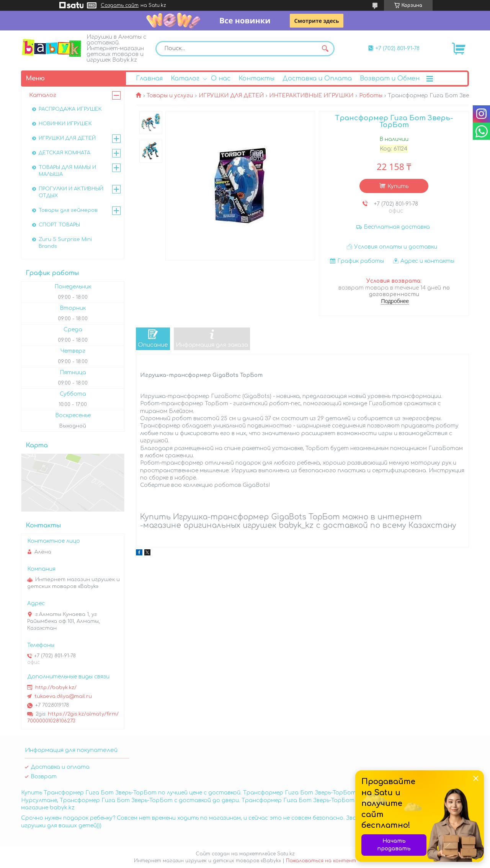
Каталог (185, 79)
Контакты (256, 79)
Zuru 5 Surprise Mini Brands (65, 243)
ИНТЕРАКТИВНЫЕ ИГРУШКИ (311, 96)
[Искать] (325, 49)
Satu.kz (286, 854)
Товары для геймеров (68, 210)
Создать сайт (120, 5)
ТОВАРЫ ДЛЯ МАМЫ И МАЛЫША (67, 171)
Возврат (44, 777)
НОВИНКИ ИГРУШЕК (65, 124)
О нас (221, 79)
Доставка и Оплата (317, 79)
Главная (149, 79)
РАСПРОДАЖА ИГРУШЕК (70, 109)
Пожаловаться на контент (321, 861)
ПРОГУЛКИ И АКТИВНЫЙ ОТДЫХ (71, 192)
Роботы (371, 96)
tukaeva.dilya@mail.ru (63, 696)
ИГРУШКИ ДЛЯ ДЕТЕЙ (231, 96)
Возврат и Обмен (390, 79)
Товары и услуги (170, 96)
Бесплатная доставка (397, 227)
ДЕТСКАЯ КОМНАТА (65, 153)
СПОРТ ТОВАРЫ (59, 225)
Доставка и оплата (60, 767)
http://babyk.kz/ (56, 688)
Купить (398, 186)
